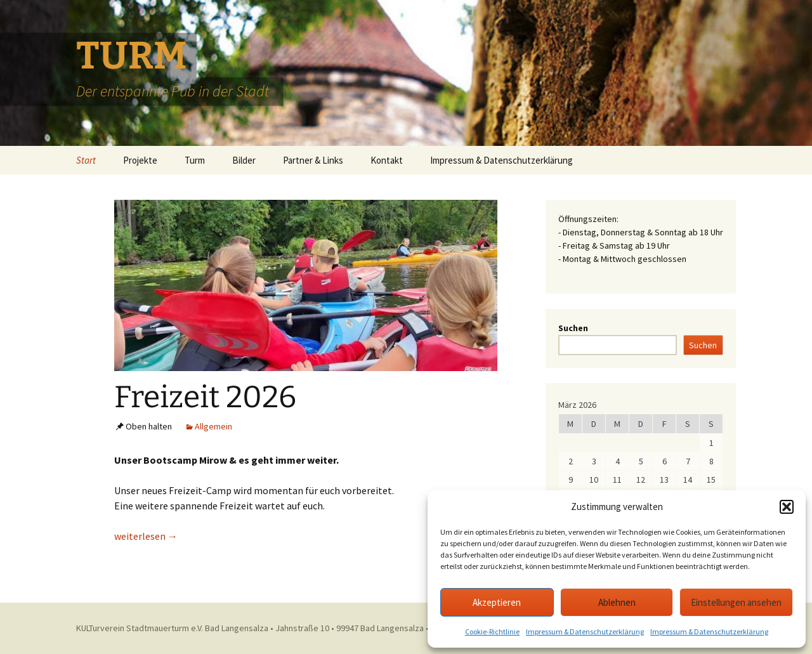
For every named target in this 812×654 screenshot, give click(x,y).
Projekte (140, 160)
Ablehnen (617, 602)
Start (86, 160)
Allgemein (213, 426)
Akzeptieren (497, 602)
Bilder (244, 160)
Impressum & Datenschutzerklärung (585, 631)
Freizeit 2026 (205, 397)
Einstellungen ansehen (736, 602)
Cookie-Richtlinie (492, 631)
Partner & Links (313, 160)
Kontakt (387, 160)
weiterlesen (146, 536)
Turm (195, 160)
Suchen (573, 328)
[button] (787, 507)
